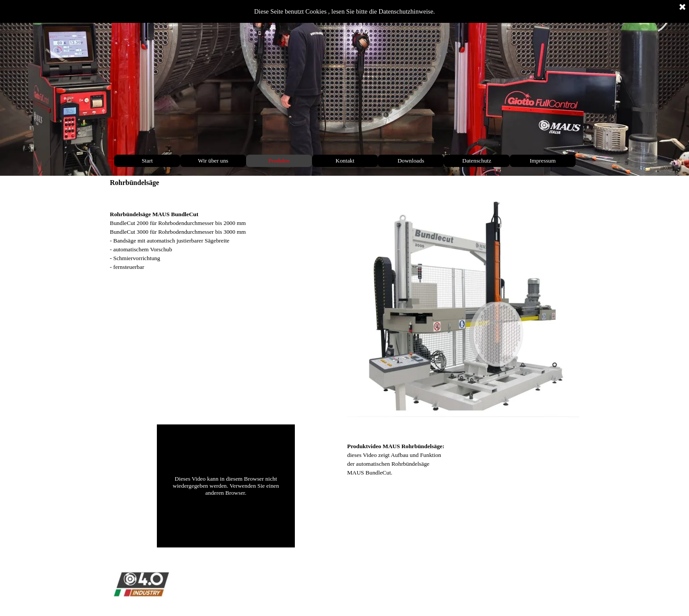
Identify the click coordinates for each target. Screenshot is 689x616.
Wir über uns (213, 161)
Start (147, 161)
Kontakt (345, 161)
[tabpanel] (226, 232)
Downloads (411, 161)
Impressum (542, 161)
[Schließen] (682, 7)
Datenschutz (477, 161)
